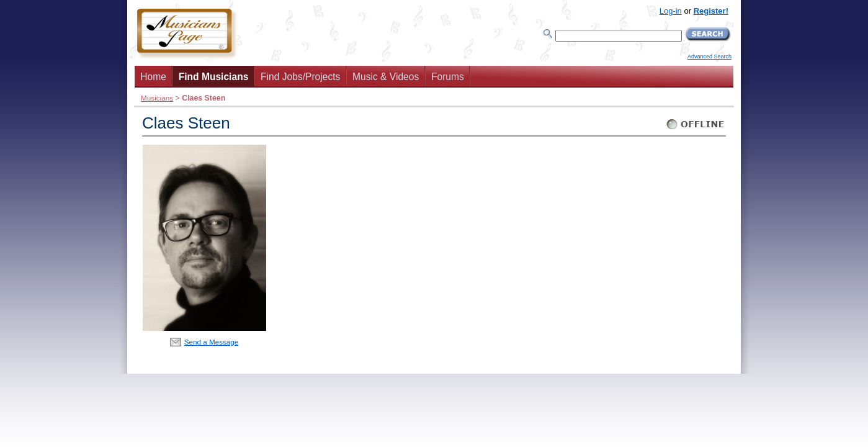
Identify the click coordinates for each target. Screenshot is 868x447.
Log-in (671, 11)
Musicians (157, 98)
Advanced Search (709, 56)
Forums (448, 77)
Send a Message (212, 342)
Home (153, 77)
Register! (711, 11)
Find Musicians (214, 77)
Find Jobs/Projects (300, 77)
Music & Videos (386, 77)
